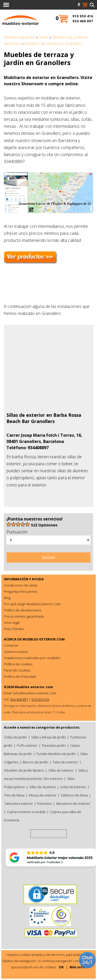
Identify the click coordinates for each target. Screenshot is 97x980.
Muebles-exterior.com (34, 687)
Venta (43, 37)
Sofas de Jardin (16, 737)
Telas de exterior (65, 762)
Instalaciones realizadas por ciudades (32, 658)
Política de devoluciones (23, 610)
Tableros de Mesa (74, 795)
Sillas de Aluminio (43, 787)
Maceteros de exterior (73, 803)
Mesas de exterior (43, 795)
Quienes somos (16, 652)
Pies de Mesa (14, 795)
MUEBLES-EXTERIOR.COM (44, 639)
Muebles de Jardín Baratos (24, 770)
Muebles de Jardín (19, 37)
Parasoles (44, 803)
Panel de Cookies (17, 670)
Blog (7, 598)
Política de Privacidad (20, 676)
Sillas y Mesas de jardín (48, 737)
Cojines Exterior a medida (26, 812)
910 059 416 (83, 16)
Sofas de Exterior (73, 787)
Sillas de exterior (61, 770)
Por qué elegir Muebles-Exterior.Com (32, 604)
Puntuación (17, 532)
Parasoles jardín (54, 745)
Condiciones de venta (21, 585)
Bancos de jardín (35, 762)
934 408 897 (83, 21)
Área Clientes (14, 629)
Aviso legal (12, 623)
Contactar (11, 645)
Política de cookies (18, 664)
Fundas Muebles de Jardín (56, 754)
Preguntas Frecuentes (21, 591)
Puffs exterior (27, 745)
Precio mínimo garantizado (24, 616)
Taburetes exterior (19, 803)
